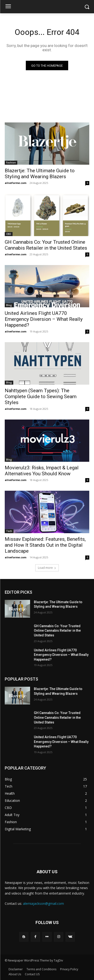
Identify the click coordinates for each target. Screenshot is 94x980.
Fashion (11, 163)
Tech (9, 531)
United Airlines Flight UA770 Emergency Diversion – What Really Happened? (44, 319)
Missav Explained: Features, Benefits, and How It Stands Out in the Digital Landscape (45, 545)
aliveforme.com (16, 183)
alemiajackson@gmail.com (43, 903)
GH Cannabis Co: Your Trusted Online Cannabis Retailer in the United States (46, 245)
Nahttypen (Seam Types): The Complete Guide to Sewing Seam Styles (41, 397)
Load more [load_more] (47, 568)
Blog (9, 305)
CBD (9, 234)
